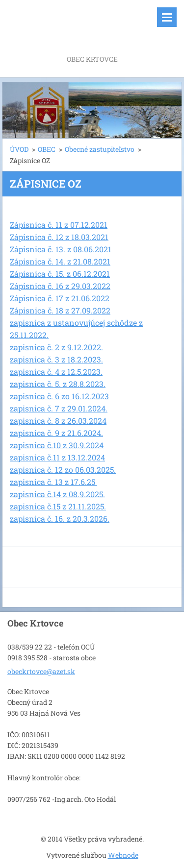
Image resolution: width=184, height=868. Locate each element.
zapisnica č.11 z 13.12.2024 (57, 457)
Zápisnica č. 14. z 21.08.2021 (60, 261)
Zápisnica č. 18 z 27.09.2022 (60, 310)
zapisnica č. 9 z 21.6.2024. (56, 433)
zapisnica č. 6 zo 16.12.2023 (59, 396)
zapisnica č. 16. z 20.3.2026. (60, 518)
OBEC (47, 149)
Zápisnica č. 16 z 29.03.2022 (60, 286)
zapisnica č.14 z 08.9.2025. (57, 494)
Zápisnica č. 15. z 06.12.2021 (60, 274)
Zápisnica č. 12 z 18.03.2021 (59, 237)
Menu (167, 17)
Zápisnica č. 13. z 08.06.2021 (61, 249)
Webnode (123, 855)
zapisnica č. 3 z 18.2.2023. (56, 359)
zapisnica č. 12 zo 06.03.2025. (63, 470)
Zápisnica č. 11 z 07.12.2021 (59, 225)
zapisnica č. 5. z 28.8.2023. (58, 384)
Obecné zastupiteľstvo (100, 149)
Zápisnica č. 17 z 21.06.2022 (60, 298)
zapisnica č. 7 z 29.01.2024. (59, 408)
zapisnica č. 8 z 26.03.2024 (58, 421)
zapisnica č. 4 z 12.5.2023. (56, 372)
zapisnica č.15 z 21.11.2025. (58, 506)
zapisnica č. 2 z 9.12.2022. (56, 347)
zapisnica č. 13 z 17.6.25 (53, 482)
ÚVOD (19, 149)
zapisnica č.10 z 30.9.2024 (57, 445)
